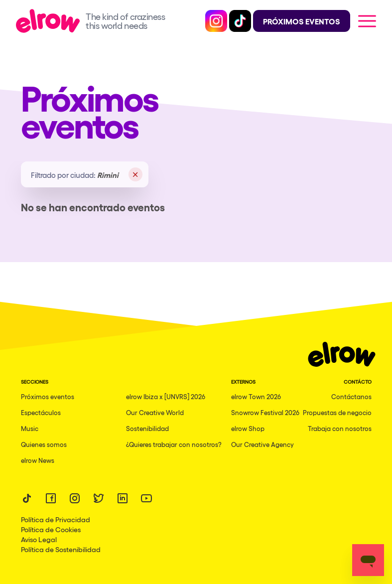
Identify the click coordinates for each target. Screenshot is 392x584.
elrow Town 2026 (256, 396)
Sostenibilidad (147, 428)
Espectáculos (41, 412)
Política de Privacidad (56, 519)
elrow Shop (248, 428)
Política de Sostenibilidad (61, 549)
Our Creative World (155, 412)
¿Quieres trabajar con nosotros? (174, 444)
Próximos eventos (48, 396)
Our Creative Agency (262, 444)
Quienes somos (44, 444)
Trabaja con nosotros (340, 428)
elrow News (38, 460)
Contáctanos (351, 396)
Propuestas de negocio (337, 412)
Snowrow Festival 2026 (265, 412)
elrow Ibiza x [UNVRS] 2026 (166, 396)
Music (30, 428)
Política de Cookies (51, 529)
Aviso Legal (39, 539)
